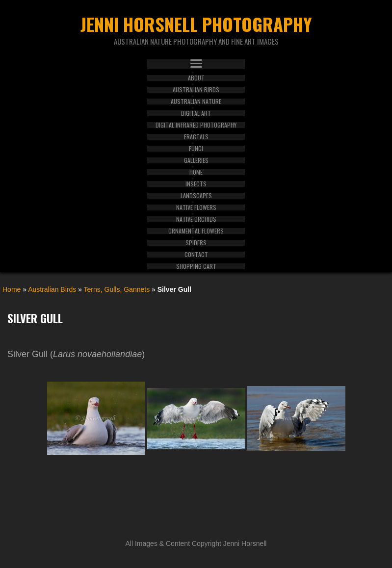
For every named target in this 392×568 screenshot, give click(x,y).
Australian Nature (196, 102)
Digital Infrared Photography (196, 125)
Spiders (196, 243)
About (196, 78)
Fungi (196, 149)
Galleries (196, 160)
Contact (196, 255)
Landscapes (196, 196)
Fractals (196, 137)
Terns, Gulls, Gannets (117, 289)
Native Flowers (196, 207)
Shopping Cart (196, 266)
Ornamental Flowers (196, 231)
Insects (196, 184)
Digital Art (196, 113)
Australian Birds (196, 90)
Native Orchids (196, 219)
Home (196, 172)
